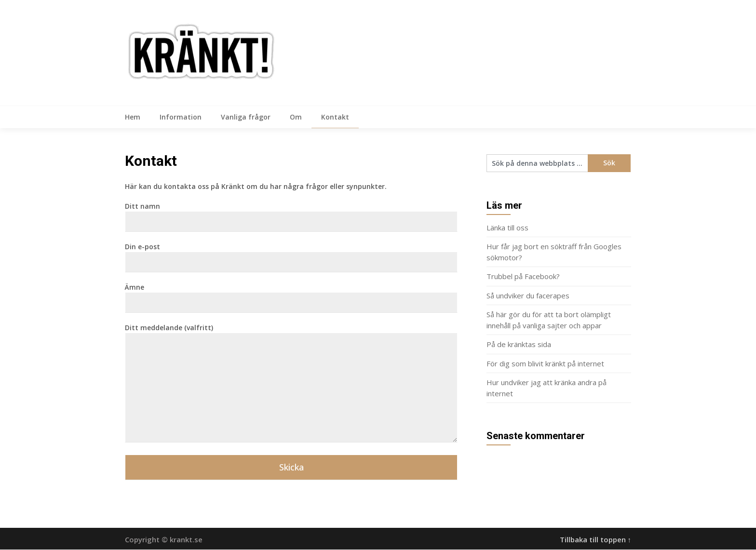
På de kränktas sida (519, 345)
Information (181, 117)
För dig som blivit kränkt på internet (545, 364)
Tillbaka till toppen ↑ (596, 540)
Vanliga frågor (246, 117)
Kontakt (335, 117)
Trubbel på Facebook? (523, 277)
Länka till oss (507, 228)
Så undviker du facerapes (528, 296)
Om (296, 117)
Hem (133, 117)
